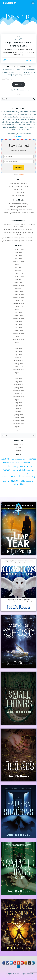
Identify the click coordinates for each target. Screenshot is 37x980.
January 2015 (19, 364)
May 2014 (19, 382)
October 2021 (18, 273)
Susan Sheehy (7, 224)
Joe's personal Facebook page (18, 186)
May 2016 (19, 324)
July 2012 (19, 430)
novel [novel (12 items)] (23, 470)
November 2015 (18, 333)
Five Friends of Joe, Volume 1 (24, 229)
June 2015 (19, 349)
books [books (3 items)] (12, 459)
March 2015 (18, 358)
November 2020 (18, 285)
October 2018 (18, 300)
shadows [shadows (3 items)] (5, 477)
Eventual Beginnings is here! (19, 207)
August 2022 (18, 264)
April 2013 (19, 406)
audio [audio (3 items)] (3, 459)
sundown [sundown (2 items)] (5, 481)
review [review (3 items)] (20, 473)
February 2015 (18, 360)
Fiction (18, 447)
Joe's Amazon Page (19, 195)
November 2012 (18, 421)
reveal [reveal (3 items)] (16, 473)
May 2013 (19, 403)
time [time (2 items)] (26, 481)
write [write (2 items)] (33, 481)
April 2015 (19, 355)
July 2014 (19, 376)
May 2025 (19, 255)
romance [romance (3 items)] (33, 473)
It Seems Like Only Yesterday (19, 204)
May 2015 (19, 351)
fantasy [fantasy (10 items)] (31, 462)
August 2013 (18, 400)
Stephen (6, 233)
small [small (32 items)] (17, 476)
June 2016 (19, 321)
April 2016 (19, 327)
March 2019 (18, 288)
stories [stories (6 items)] (28, 477)
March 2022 (18, 270)
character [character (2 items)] (17, 459)
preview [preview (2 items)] (9, 473)
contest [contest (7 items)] (32, 459)
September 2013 (18, 397)
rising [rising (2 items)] (24, 473)
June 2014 (19, 379)
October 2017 (18, 306)
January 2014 (19, 388)
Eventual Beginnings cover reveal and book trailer (18, 213)
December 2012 (19, 418)
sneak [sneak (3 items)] (23, 477)
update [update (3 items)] (29, 481)
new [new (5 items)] (18, 470)
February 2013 (18, 412)
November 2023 (18, 261)
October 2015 (18, 336)
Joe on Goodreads (19, 192)
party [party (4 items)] (32, 470)
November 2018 (18, 297)
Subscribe (18, 84)
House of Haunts (19, 216)
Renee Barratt (8, 229)
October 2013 (18, 394)
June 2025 (19, 252)
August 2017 (18, 309)
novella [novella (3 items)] (28, 470)
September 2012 (18, 424)
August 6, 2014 (18, 39)
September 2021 (18, 276)
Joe (19, 36)
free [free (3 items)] (15, 467)
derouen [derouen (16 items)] (16, 462)
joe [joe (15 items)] (31, 466)
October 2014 (18, 367)
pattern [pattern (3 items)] (4, 473)
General (19, 450)
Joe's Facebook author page (19, 183)
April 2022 (19, 267)
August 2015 (18, 342)
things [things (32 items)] (12, 480)
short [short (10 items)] (10, 476)
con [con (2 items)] (28, 459)
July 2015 (19, 345)
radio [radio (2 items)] (12, 473)
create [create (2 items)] (9, 463)
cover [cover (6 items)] (5, 462)
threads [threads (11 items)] (20, 481)
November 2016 (18, 318)
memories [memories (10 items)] (8, 470)
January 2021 (19, 282)
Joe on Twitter (19, 189)
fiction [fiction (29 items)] (9, 466)
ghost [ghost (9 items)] (19, 466)
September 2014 (18, 370)
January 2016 (19, 330)
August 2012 (18, 427)
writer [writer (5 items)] (16, 484)
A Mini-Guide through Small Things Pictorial (21, 238)
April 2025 (19, 258)
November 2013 (18, 391)
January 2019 (19, 291)
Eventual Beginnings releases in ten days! (18, 210)
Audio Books (18, 444)
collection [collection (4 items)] (23, 459)
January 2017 (19, 315)
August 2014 (18, 373)
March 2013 (18, 409)
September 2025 (18, 249)
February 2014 (18, 385)
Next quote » (19, 136)
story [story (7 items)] (33, 477)
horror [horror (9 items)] (25, 466)
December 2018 (19, 294)
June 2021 (19, 279)
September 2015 (18, 340)
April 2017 (19, 312)
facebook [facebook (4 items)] (24, 462)
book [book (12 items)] (8, 459)
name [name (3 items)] (15, 470)
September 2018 (18, 303)
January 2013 (19, 415)
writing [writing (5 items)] (21, 484)
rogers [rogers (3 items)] (28, 473)
